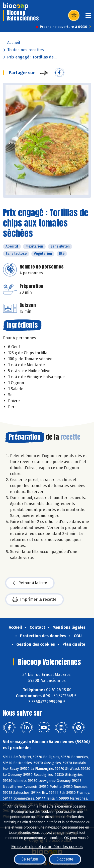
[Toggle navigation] (88, 17)
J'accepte (65, 859)
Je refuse (30, 859)
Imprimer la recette (34, 599)
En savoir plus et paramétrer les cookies (47, 847)
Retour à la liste (30, 583)
